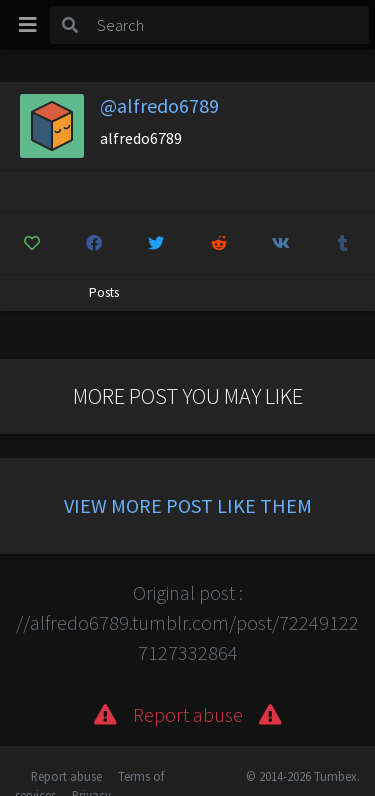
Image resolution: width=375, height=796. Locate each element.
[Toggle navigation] (28, 25)
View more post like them (188, 505)
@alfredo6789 (159, 105)
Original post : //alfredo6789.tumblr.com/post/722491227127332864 (187, 622)
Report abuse (66, 776)
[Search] (229, 25)
